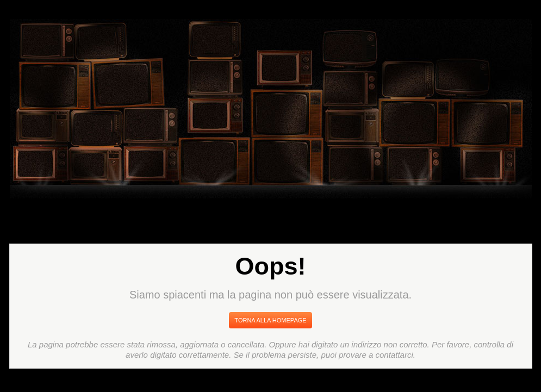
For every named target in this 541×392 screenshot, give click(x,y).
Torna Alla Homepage (270, 320)
